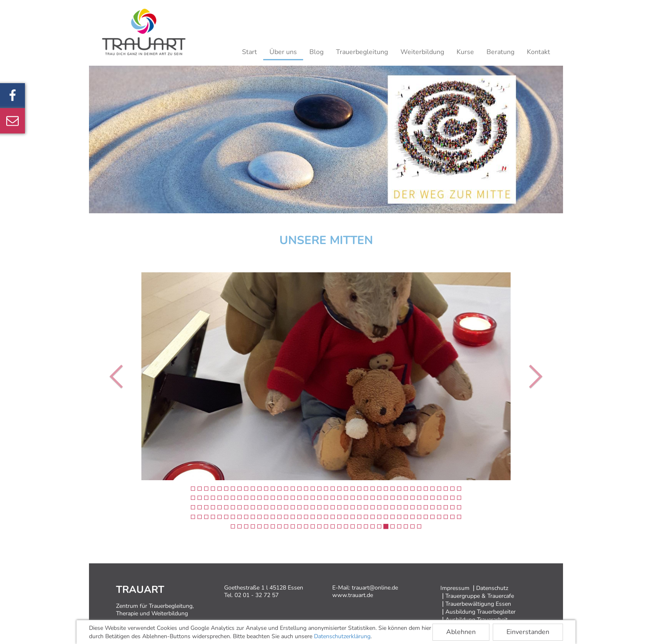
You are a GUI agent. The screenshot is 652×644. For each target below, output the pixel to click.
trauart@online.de (375, 588)
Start (249, 52)
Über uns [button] (283, 52)
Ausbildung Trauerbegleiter (480, 612)
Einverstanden (528, 632)
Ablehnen (461, 632)
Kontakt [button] (538, 52)
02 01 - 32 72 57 (257, 595)
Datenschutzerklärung (342, 636)
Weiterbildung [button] (422, 52)
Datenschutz (492, 588)
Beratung (500, 52)
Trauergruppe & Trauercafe (480, 596)
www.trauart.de (353, 595)
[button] (118, 376)
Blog (316, 52)
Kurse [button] (465, 52)
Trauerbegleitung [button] (362, 52)
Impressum (455, 588)
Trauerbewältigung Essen (478, 604)
